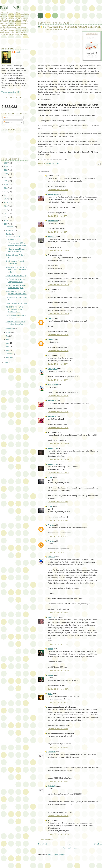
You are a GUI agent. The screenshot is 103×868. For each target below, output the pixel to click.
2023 (6, 174)
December (10, 227)
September (10, 329)
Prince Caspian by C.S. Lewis (16, 303)
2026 (6, 163)
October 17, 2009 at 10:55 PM (59, 444)
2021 (6, 181)
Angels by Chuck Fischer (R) (16, 276)
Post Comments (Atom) (57, 855)
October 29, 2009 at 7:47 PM (58, 816)
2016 (6, 199)
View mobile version (70, 848)
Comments (8, 122)
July (8, 336)
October (9, 234)
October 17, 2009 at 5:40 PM (58, 396)
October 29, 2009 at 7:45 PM (58, 781)
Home (70, 844)
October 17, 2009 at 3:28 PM (58, 364)
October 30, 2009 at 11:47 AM (59, 834)
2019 (6, 188)
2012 (6, 213)
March (8, 350)
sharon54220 (53, 194)
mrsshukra (52, 401)
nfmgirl (51, 649)
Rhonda (51, 525)
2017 (6, 195)
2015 (6, 202)
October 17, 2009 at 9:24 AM (58, 190)
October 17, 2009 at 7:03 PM (58, 428)
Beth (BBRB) (53, 369)
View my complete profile (11, 92)
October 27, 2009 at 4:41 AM (58, 729)
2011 (6, 217)
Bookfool (51, 557)
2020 (6, 185)
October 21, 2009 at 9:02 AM (58, 644)
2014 (6, 206)
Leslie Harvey (53, 617)
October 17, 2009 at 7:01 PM (58, 412)
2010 (6, 220)
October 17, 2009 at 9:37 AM (58, 216)
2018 (6, 192)
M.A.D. (50, 478)
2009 (6, 224)
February (9, 354)
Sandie (18, 52)
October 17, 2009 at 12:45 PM (59, 314)
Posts (6, 118)
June (8, 339)
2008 (6, 362)
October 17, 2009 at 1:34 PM (58, 351)
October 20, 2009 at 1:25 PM (58, 613)
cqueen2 (51, 318)
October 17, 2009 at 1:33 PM (58, 335)
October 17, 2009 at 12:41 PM (59, 285)
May (8, 343)
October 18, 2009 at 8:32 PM (58, 552)
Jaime (50, 694)
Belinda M (52, 752)
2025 (6, 166)
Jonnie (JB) (52, 448)
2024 (6, 170)
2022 (6, 177)
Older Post (98, 844)
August (9, 332)
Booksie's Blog (12, 8)
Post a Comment (47, 839)
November (10, 230)
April (8, 347)
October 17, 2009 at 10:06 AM (59, 250)
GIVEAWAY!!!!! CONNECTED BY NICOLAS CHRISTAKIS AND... (17, 270)
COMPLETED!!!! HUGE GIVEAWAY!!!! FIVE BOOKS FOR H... (14, 309)
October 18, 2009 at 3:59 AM (58, 502)
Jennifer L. (52, 237)
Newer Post (42, 844)
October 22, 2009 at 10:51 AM (59, 670)
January (9, 357)
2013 (6, 210)
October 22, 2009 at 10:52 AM (59, 689)
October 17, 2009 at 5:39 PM (58, 380)
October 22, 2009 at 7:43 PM (58, 702)
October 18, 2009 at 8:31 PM (58, 536)
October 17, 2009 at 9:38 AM (58, 232)
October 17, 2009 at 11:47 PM (59, 460)
